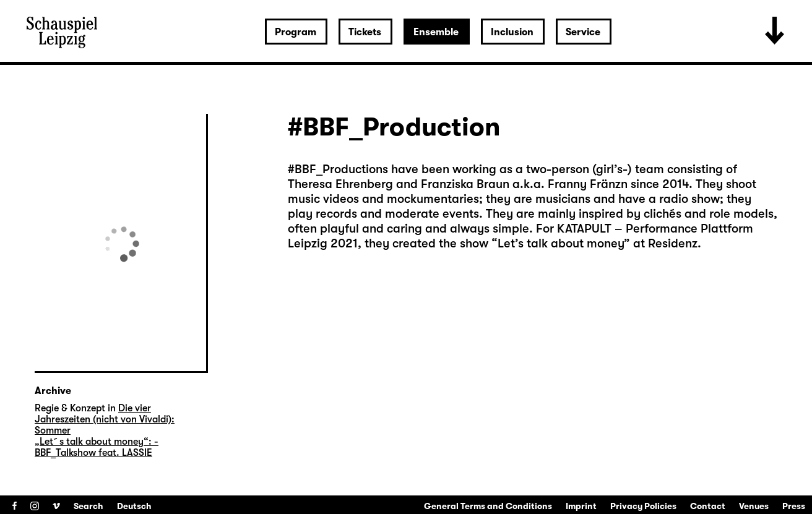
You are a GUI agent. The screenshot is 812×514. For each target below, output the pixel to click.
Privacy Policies (643, 506)
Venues (754, 506)
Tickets (365, 32)
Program (296, 32)
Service (583, 32)
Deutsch (134, 506)
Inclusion (512, 32)
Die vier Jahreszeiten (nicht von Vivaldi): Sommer (105, 419)
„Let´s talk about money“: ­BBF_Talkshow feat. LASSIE (97, 447)
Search (89, 506)
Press (794, 506)
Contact (708, 506)
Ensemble (436, 32)
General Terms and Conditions (488, 506)
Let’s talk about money (561, 243)
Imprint (581, 506)
